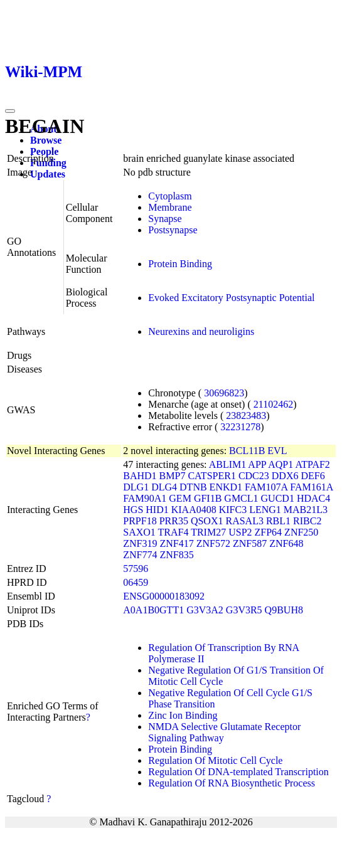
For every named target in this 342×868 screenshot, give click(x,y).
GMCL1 (241, 498)
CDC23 (254, 476)
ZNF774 (140, 555)
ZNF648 (286, 543)
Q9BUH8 (284, 610)
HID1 (157, 510)
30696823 (224, 393)
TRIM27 (208, 532)
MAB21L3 (306, 510)
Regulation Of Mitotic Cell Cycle (215, 760)
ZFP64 (269, 532)
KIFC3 (233, 510)
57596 (136, 569)
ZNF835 (177, 555)
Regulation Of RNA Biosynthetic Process (232, 783)
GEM (180, 498)
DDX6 (285, 476)
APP (257, 464)
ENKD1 (226, 487)
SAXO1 (139, 532)
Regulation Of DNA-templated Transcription (238, 772)
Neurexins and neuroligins (201, 331)
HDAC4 (313, 498)
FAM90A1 (145, 498)
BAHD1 (140, 476)
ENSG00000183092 (164, 596)
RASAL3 (244, 521)
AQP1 (281, 464)
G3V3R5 (244, 610)
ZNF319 (140, 543)
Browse (46, 140)
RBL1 (278, 521)
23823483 (246, 415)
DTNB (193, 487)
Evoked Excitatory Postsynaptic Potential (231, 298)
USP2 (240, 532)
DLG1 (136, 487)
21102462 (273, 404)
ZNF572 (213, 543)
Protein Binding (180, 264)
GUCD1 (278, 498)
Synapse (165, 219)
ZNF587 (250, 543)
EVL (277, 451)
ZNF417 (177, 543)
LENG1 (265, 510)
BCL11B (247, 451)
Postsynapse (173, 230)
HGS (133, 510)
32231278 (240, 427)
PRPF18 (140, 521)
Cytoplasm (170, 196)
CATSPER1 (211, 476)
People (44, 151)
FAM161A (311, 487)
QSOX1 (207, 521)
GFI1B (208, 498)
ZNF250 (301, 532)
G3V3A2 (205, 610)
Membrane (170, 207)
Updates (48, 174)
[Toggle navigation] (10, 111)
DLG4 (164, 487)
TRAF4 (174, 532)
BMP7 (173, 476)
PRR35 (174, 521)
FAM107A (266, 487)
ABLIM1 (228, 464)
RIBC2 (307, 521)
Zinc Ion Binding (183, 715)
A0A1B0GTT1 (153, 610)
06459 (136, 582)
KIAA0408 (194, 510)
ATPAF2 (312, 464)
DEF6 (313, 476)
